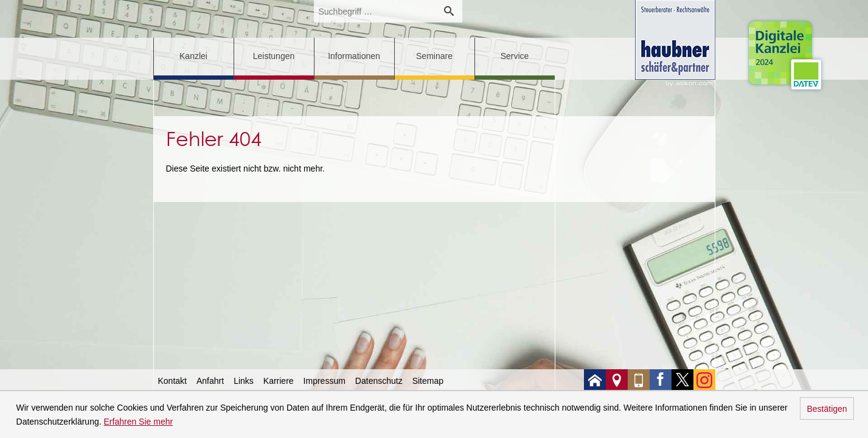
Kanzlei (193, 56)
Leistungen (274, 56)
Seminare (434, 56)
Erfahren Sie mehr (139, 422)
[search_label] (375, 11)
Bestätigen (827, 409)
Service (515, 56)
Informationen (354, 56)
